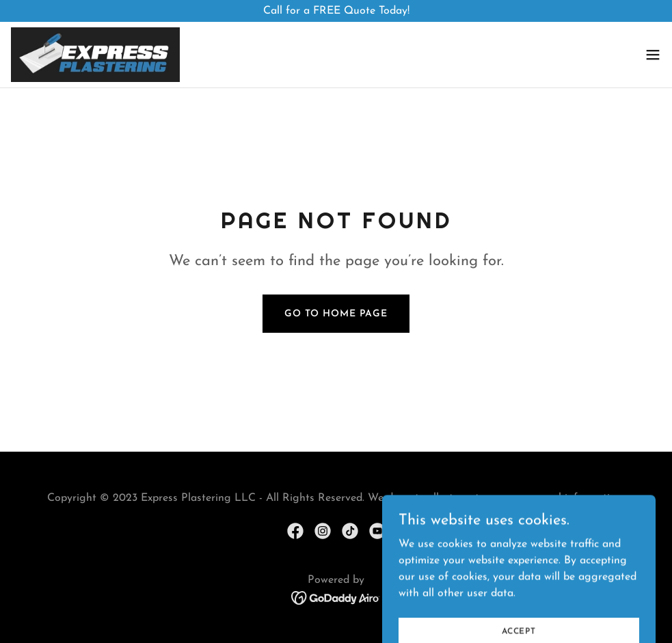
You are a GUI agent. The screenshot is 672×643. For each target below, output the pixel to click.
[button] (653, 55)
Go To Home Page (336, 314)
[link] (95, 55)
